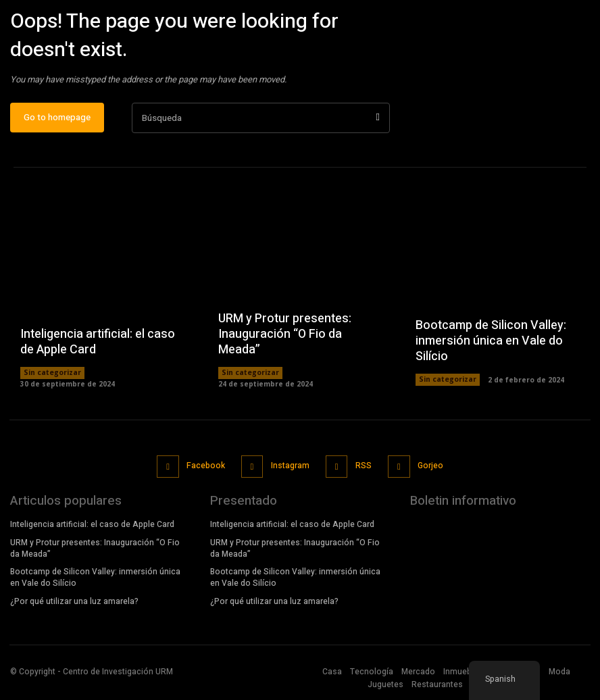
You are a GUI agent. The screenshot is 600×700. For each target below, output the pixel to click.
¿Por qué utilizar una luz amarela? (74, 603)
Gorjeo (428, 470)
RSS (362, 470)
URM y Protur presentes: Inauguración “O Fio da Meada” (285, 339)
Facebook (206, 470)
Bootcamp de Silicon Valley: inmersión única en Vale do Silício (491, 346)
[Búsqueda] (377, 123)
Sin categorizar (52, 378)
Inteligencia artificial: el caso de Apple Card (98, 347)
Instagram (290, 470)
